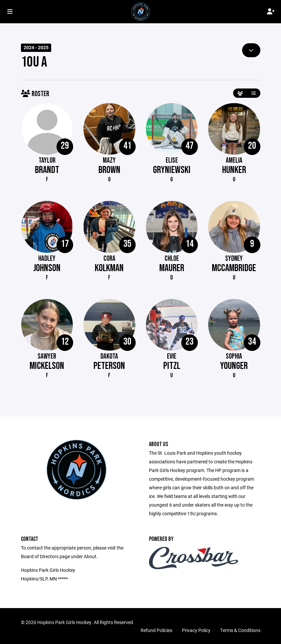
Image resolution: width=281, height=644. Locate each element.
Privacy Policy (196, 630)
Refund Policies (156, 630)
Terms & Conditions (240, 630)
